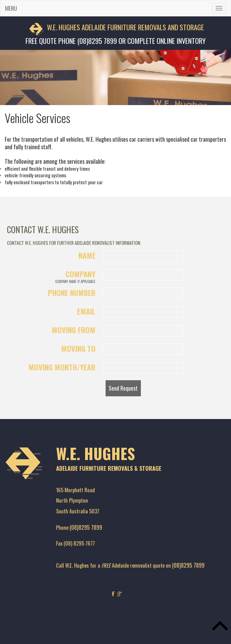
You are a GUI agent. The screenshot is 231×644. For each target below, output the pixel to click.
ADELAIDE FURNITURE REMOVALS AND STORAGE (143, 27)
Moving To (78, 348)
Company (55, 276)
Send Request (123, 388)
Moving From (74, 330)
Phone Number (72, 292)
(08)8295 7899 (86, 527)
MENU (11, 8)
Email (86, 311)
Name (87, 255)
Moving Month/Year (62, 367)
